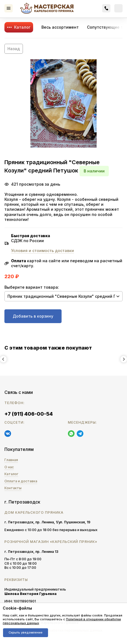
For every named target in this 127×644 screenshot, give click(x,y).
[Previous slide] (3, 359)
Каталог (22, 27)
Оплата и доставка (21, 481)
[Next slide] (124, 359)
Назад (14, 49)
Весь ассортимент (60, 27)
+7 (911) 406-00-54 (29, 414)
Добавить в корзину (33, 316)
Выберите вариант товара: (32, 287)
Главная (11, 460)
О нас (9, 467)
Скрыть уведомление (26, 632)
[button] (64, 103)
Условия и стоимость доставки (43, 251)
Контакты (13, 488)
